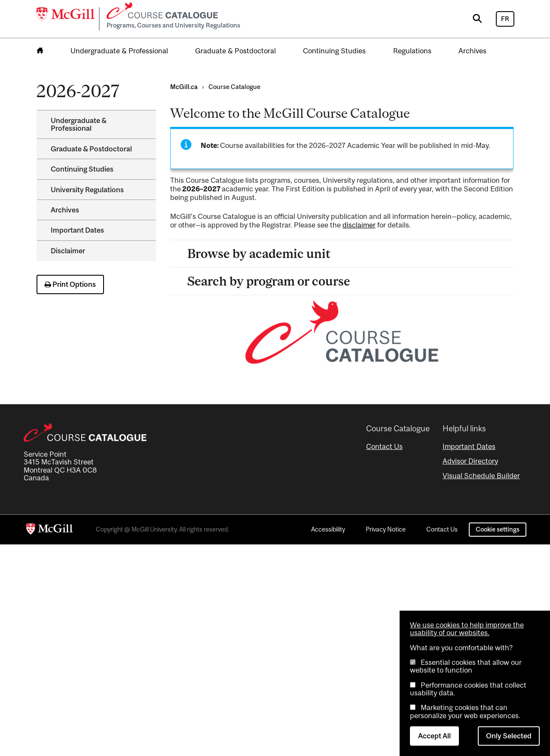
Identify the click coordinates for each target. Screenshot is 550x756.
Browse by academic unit (259, 254)
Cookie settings (498, 529)
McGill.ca (184, 87)
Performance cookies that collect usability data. (468, 689)
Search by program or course (269, 281)
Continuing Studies (334, 51)
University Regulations (87, 190)
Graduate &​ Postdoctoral (91, 149)
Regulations (412, 51)
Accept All (434, 736)
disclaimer (359, 225)
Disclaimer (68, 251)
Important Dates (77, 230)
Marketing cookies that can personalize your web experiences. (465, 711)
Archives (472, 51)
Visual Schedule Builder (481, 476)
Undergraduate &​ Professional (79, 124)
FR (505, 19)
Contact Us (384, 446)
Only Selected (509, 736)
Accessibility (328, 529)
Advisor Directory (470, 461)
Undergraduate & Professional (119, 51)
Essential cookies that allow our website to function (466, 666)
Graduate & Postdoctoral (235, 51)
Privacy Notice (386, 529)
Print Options (70, 284)
